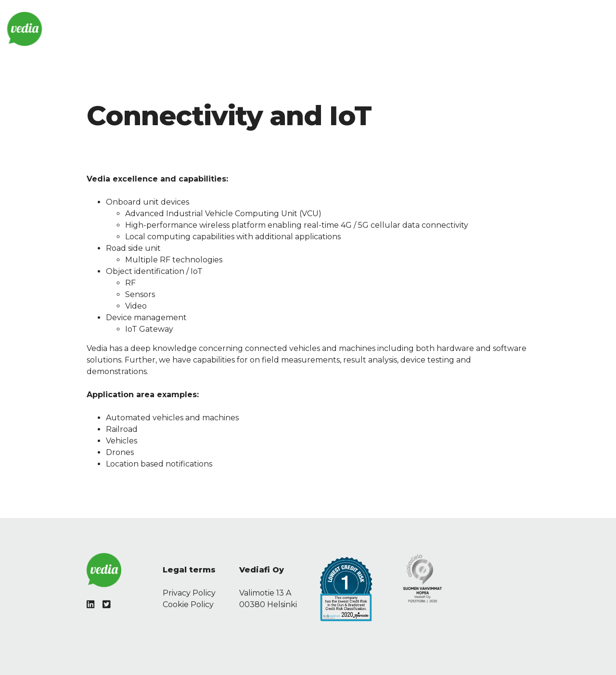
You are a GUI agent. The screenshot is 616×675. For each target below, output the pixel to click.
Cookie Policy (188, 604)
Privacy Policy (189, 593)
